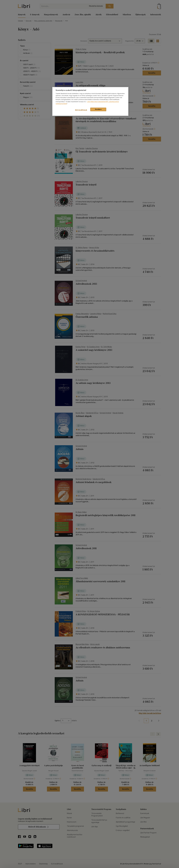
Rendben (98, 109)
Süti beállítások (81, 110)
